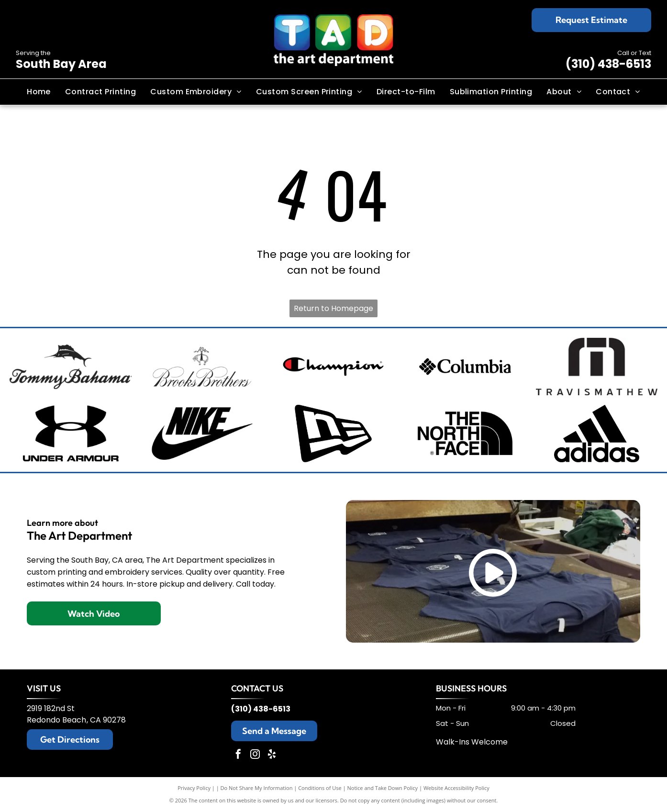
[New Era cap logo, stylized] (334, 434)
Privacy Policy (194, 788)
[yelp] (272, 755)
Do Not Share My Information (257, 788)
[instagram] (255, 755)
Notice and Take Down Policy (383, 788)
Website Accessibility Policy (456, 788)
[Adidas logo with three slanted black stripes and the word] (596, 434)
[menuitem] (39, 92)
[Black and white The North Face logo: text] (465, 434)
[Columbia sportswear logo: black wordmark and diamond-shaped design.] (465, 367)
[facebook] (238, 755)
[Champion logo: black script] (334, 367)
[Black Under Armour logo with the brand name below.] (71, 434)
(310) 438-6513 (608, 64)
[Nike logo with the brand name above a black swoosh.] (202, 434)
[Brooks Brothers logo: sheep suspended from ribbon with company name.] (202, 367)
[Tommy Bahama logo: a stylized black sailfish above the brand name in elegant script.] (71, 367)
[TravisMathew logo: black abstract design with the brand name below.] (596, 367)
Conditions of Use (320, 788)
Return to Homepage (333, 308)
